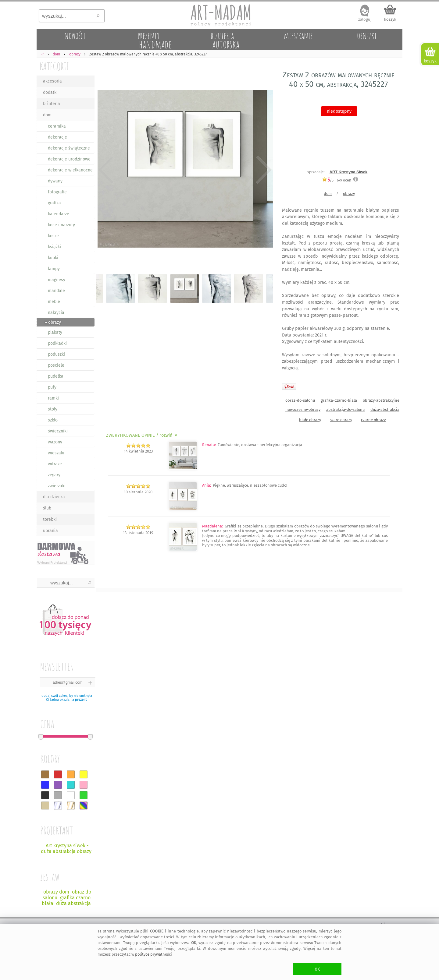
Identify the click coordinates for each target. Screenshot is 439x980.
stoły (53, 409)
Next (263, 170)
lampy (54, 269)
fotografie (57, 192)
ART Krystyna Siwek (348, 172)
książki (54, 247)
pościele (56, 365)
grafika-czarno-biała (339, 400)
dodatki (50, 92)
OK (317, 969)
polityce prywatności (153, 954)
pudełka (56, 376)
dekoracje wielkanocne (70, 170)
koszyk (390, 19)
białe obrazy (310, 420)
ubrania (50, 531)
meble (54, 302)
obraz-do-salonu (300, 400)
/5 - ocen (337, 180)
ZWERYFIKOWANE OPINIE (142, 435)
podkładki (57, 343)
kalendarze (59, 214)
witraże (55, 464)
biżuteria (52, 104)
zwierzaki (57, 486)
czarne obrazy (373, 420)
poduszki (56, 354)
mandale (56, 291)
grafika (54, 203)
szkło (53, 420)
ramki (53, 398)
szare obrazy (341, 420)
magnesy (57, 280)
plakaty (55, 332)
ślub (47, 508)
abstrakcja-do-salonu (345, 409)
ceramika (57, 126)
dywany (55, 181)
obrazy (349, 194)
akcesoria (52, 81)
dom (47, 115)
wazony (55, 442)
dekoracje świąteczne (69, 148)
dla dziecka (54, 497)
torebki (50, 519)
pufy (52, 387)
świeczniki (58, 431)
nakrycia (56, 313)
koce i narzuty (61, 225)
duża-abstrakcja (385, 409)
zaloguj (365, 19)
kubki (53, 258)
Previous (106, 170)
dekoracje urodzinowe (69, 159)
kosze (53, 236)
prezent (81, 700)
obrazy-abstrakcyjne (381, 400)
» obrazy (53, 322)
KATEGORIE (54, 66)
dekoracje (57, 137)
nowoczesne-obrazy (303, 409)
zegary (54, 475)
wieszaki (56, 453)
